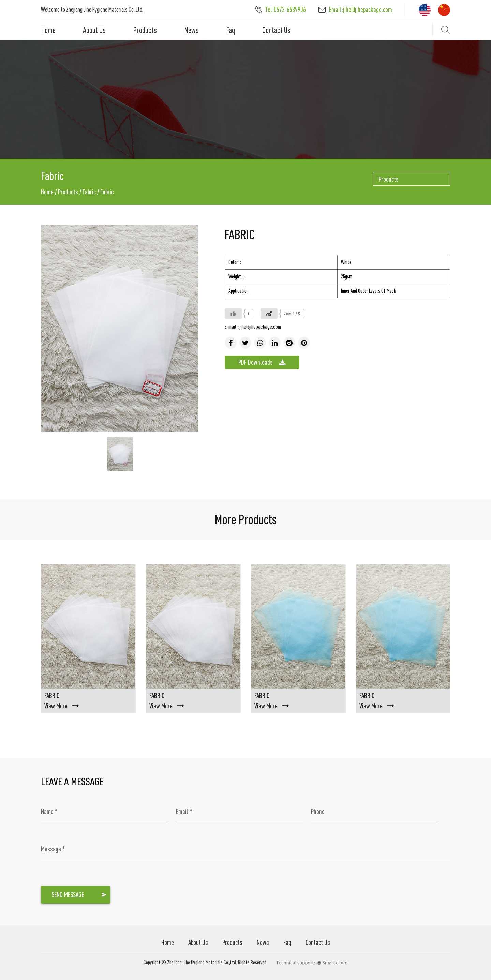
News (191, 30)
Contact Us (276, 30)
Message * (53, 849)
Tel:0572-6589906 (280, 9)
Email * (184, 811)
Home (48, 30)
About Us (94, 30)
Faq (230, 30)
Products (145, 30)
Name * (49, 811)
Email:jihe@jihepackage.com (355, 9)
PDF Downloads (262, 362)
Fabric (89, 192)
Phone (318, 811)
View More (62, 706)
